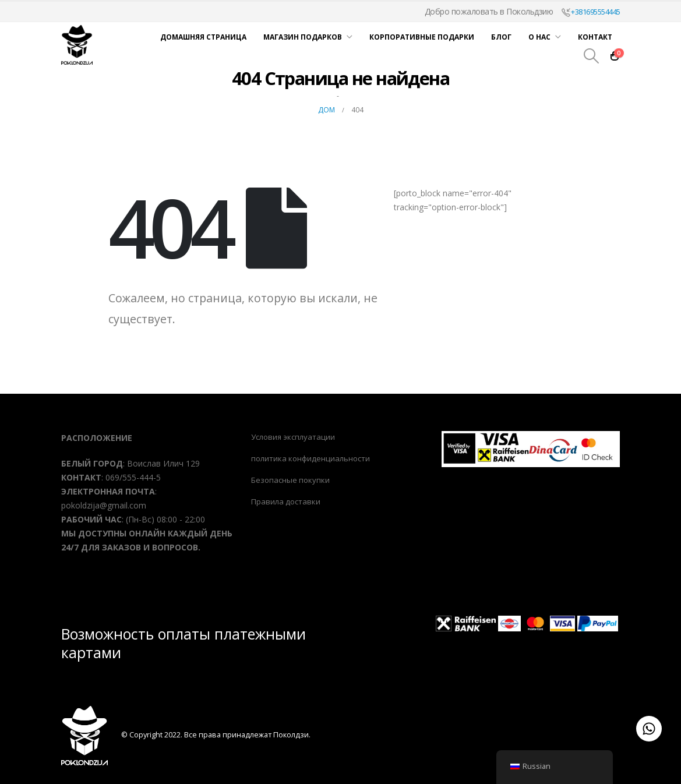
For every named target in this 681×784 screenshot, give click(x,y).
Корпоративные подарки (422, 37)
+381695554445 (591, 12)
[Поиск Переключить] (591, 56)
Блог (501, 37)
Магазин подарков (303, 37)
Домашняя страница (203, 37)
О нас (539, 37)
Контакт (595, 37)
